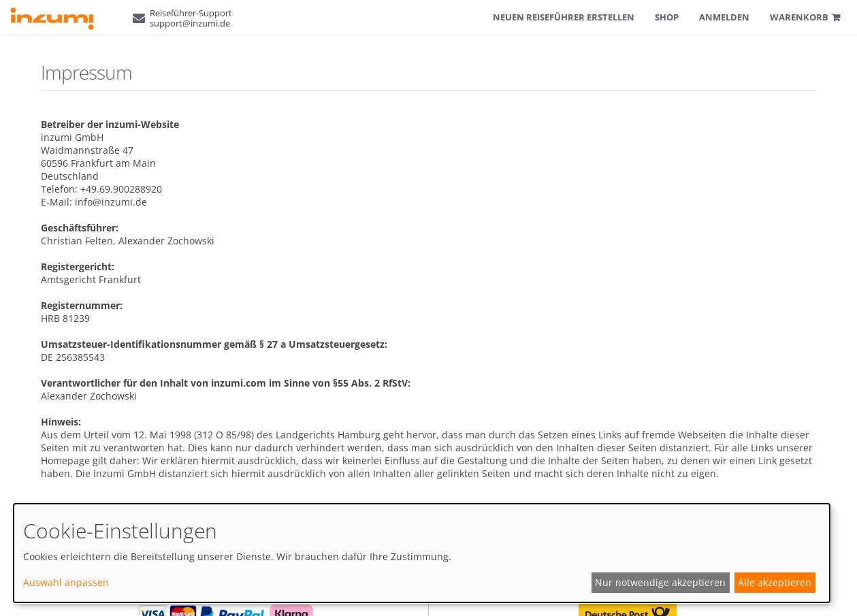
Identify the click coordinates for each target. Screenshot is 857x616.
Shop (667, 17)
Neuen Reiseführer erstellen (564, 17)
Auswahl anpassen (66, 582)
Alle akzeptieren (775, 582)
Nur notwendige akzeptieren (660, 582)
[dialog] (422, 553)
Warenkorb (799, 17)
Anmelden (724, 17)
